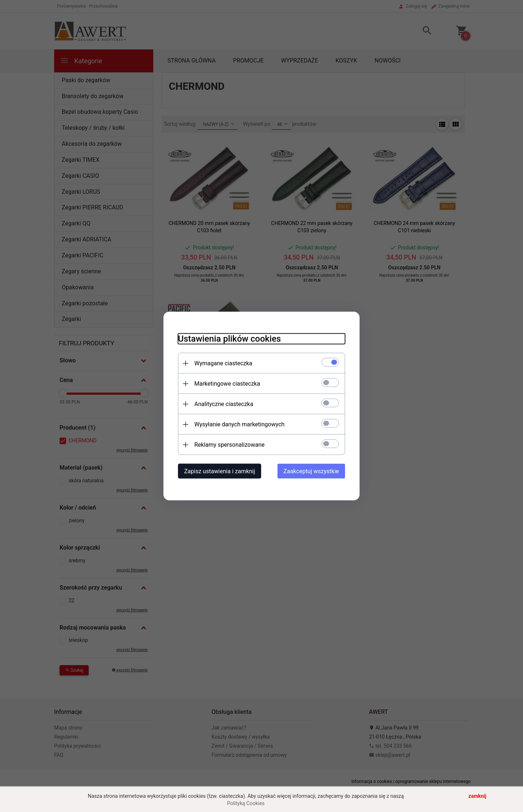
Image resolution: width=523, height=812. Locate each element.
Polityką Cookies (246, 803)
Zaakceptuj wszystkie (311, 471)
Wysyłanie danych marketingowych (239, 424)
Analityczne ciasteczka (224, 404)
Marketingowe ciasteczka (227, 384)
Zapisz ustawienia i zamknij (220, 471)
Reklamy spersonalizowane (229, 445)
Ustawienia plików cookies (229, 339)
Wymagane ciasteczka (223, 363)
